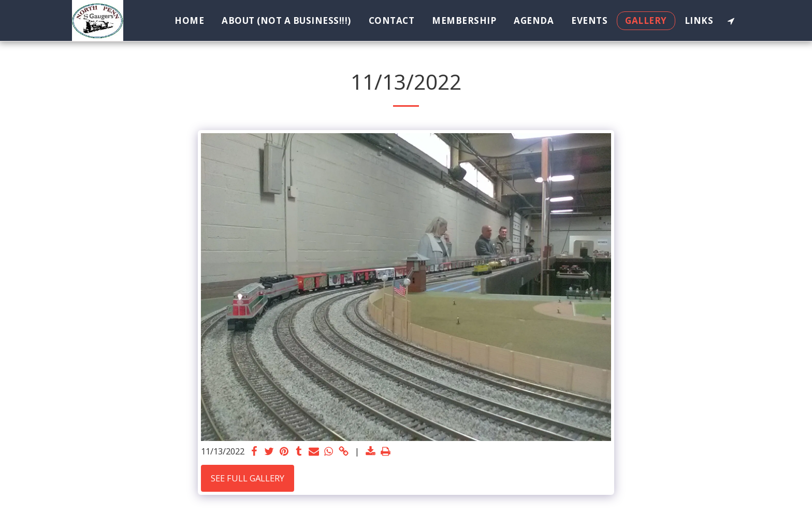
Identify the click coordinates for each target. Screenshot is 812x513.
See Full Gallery (248, 478)
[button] (731, 21)
